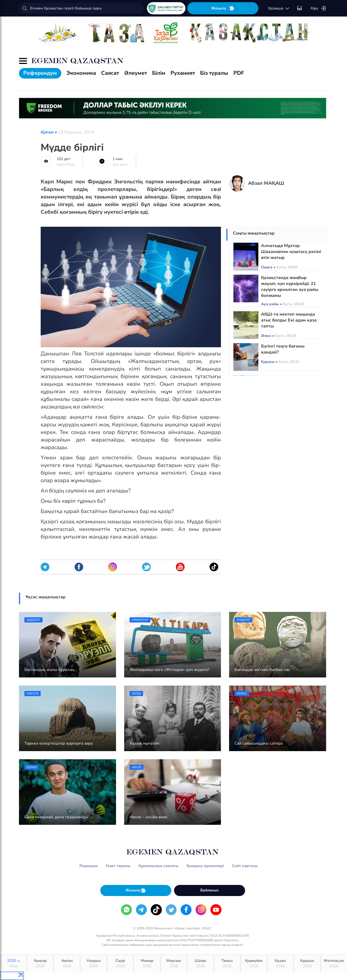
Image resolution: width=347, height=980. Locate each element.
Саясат (110, 73)
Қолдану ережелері (205, 866)
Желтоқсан (334, 963)
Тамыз (227, 963)
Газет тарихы (118, 866)
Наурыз (93, 963)
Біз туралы (214, 73)
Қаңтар (40, 963)
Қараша (307, 963)
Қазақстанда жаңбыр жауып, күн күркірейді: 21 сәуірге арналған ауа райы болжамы (290, 287)
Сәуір (120, 963)
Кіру (318, 8)
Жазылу (223, 8)
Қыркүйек (254, 963)
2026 (13, 963)
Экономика (81, 73)
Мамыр (147, 963)
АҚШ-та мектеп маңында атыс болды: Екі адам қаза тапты (289, 320)
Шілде (200, 963)
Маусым (174, 963)
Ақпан (67, 963)
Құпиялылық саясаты (158, 866)
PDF (239, 73)
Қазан (280, 963)
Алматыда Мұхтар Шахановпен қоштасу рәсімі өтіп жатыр (291, 252)
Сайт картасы (245, 866)
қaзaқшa (279, 8)
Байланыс (210, 890)
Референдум (40, 73)
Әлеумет (136, 73)
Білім (159, 73)
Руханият (183, 73)
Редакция (89, 866)
